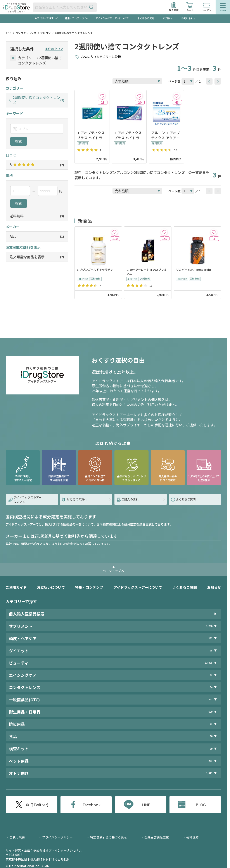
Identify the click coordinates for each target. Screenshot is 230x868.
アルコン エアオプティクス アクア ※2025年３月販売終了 (166, 135)
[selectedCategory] (13, 58)
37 (211, 675)
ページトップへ (113, 571)
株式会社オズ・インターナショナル (58, 850)
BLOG (201, 805)
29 (211, 749)
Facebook (92, 805)
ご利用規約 (17, 837)
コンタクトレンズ (26, 33)
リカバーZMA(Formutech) (194, 270)
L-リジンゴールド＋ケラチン (95, 270)
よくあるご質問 (146, 18)
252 (210, 638)
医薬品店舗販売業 (157, 837)
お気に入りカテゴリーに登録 (101, 57)
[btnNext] (218, 81)
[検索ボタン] (92, 7)
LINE (146, 805)
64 (211, 687)
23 (211, 724)
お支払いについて (51, 587)
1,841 (209, 773)
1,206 (209, 626)
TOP (9, 33)
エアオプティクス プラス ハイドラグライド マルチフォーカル (128, 135)
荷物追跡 (192, 837)
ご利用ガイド (16, 587)
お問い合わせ (188, 18)
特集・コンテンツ (89, 587)
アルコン (45, 33)
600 (210, 712)
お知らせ (168, 18)
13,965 (209, 663)
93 (211, 650)
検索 (19, 141)
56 (211, 736)
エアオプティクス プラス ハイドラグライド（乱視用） (91, 135)
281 (210, 761)
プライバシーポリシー (57, 837)
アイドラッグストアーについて (112, 18)
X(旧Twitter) (37, 805)
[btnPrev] (209, 81)
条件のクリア (54, 49)
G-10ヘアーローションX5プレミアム (147, 272)
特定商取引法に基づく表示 (109, 837)
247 (210, 699)
